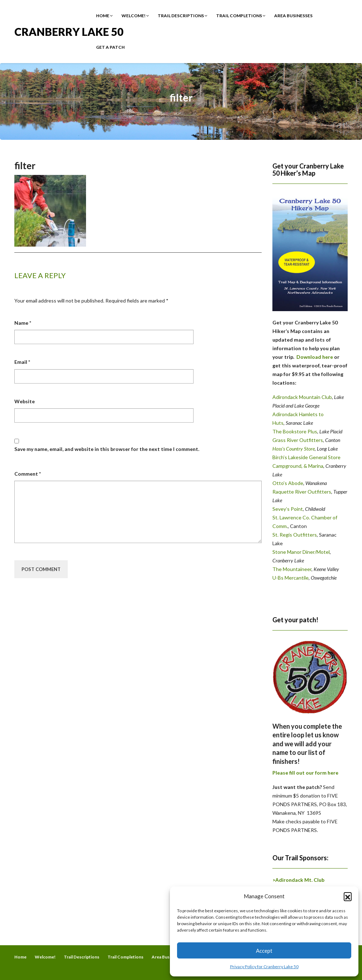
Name (23, 323)
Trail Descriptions (183, 16)
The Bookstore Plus (295, 431)
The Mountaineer (292, 569)
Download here (315, 357)
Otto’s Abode (288, 483)
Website (25, 401)
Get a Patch (110, 47)
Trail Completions (241, 16)
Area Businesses (293, 16)
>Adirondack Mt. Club (298, 880)
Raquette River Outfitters (302, 492)
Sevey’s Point (288, 509)
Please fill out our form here (305, 773)
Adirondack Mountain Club (302, 397)
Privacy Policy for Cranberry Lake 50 (264, 967)
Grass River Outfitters (298, 440)
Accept (264, 951)
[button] (348, 896)
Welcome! (135, 16)
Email (22, 362)
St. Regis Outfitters (295, 535)
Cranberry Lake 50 (69, 31)
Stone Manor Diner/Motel (301, 552)
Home (104, 16)
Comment (28, 474)
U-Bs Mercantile (290, 578)
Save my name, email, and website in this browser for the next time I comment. (107, 449)
